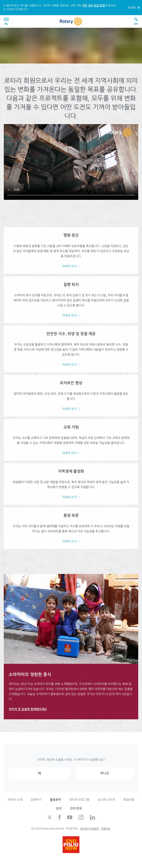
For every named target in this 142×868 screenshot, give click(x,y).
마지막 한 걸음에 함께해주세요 (28, 709)
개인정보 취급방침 (89, 829)
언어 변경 (76, 808)
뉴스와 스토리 (106, 800)
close (132, 8)
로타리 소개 (15, 800)
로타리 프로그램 (79, 800)
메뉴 (7, 21)
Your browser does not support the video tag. (71, 162)
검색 (136, 21)
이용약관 (105, 829)
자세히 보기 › (71, 269)
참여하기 (36, 800)
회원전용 (129, 800)
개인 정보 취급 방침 (93, 6)
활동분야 (55, 800)
